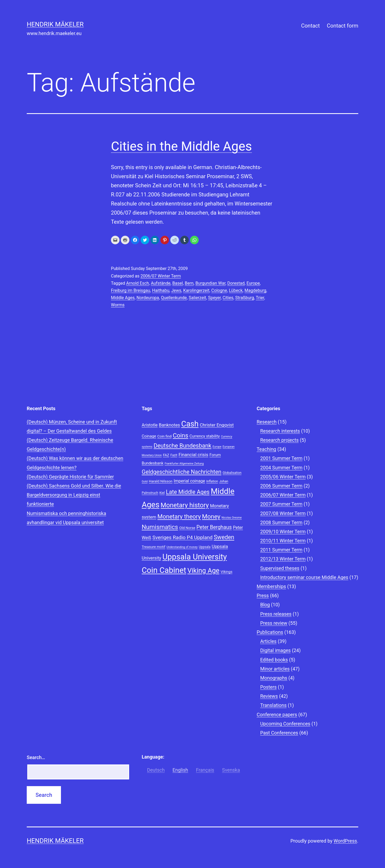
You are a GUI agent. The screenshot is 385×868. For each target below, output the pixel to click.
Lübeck (236, 290)
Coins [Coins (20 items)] (180, 435)
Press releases (276, 614)
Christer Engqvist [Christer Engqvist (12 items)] (217, 425)
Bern (189, 283)
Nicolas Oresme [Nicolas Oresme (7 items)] (232, 518)
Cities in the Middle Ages (181, 146)
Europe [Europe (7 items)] (217, 447)
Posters (268, 687)
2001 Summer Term (281, 458)
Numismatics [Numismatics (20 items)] (160, 527)
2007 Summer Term (281, 504)
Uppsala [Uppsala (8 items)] (205, 547)
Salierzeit (197, 298)
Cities (228, 298)
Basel (178, 283)
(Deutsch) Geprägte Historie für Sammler (70, 477)
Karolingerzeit (196, 290)
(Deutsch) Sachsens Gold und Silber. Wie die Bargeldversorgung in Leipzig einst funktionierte (74, 495)
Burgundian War (210, 283)
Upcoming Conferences (285, 724)
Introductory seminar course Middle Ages (304, 577)
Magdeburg (255, 290)
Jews (176, 290)
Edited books (274, 660)
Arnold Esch (138, 283)
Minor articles (275, 669)
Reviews (269, 696)
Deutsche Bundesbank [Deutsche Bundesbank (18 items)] (183, 446)
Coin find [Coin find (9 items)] (164, 436)
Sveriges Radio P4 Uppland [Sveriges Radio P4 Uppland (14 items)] (182, 538)
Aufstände (161, 283)
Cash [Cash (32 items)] (190, 424)
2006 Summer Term (281, 486)
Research (267, 422)
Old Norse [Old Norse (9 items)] (187, 528)
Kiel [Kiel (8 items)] (162, 493)
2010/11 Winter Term (283, 541)
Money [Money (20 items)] (211, 517)
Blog (265, 605)
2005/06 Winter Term (283, 477)
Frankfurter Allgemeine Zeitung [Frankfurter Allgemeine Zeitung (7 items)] (184, 464)
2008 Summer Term (281, 522)
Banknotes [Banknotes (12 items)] (169, 425)
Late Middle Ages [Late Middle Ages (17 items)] (188, 492)
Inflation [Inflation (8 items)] (212, 481)
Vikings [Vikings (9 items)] (226, 572)
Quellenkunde (174, 298)
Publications (270, 632)
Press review (274, 623)
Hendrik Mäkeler (55, 24)
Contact (310, 26)
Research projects (279, 440)
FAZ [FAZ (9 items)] (166, 455)
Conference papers (277, 715)
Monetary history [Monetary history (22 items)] (185, 505)
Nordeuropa (148, 298)
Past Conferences (279, 733)
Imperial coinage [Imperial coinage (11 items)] (189, 481)
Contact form (342, 26)
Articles (268, 641)
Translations (273, 705)
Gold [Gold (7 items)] (145, 481)
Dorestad (236, 283)
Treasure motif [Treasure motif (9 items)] (153, 547)
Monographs (274, 678)
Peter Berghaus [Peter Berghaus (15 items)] (214, 527)
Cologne (219, 290)
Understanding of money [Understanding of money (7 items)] (182, 547)
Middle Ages (123, 298)
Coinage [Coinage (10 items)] (149, 436)
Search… (36, 757)
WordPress (345, 841)
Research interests (280, 431)
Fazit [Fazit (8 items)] (174, 455)
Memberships (271, 586)
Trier (260, 298)
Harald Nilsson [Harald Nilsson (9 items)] (161, 481)
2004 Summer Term (281, 468)
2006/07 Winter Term (161, 276)
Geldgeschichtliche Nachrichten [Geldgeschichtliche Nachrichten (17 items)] (182, 472)
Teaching (266, 449)
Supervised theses (280, 568)
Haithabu (161, 290)
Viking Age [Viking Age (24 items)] (203, 571)
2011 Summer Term (281, 550)
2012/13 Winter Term (283, 559)
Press (263, 595)
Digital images (275, 650)
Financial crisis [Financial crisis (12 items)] (193, 455)
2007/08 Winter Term (283, 513)
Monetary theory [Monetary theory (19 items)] (179, 516)
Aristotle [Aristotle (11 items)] (150, 425)
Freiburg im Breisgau (131, 290)
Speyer (214, 298)
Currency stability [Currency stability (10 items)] (205, 436)
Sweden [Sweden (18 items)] (224, 537)
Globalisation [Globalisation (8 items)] (232, 473)
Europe (253, 283)
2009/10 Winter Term (283, 532)
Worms (118, 305)
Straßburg (245, 298)
